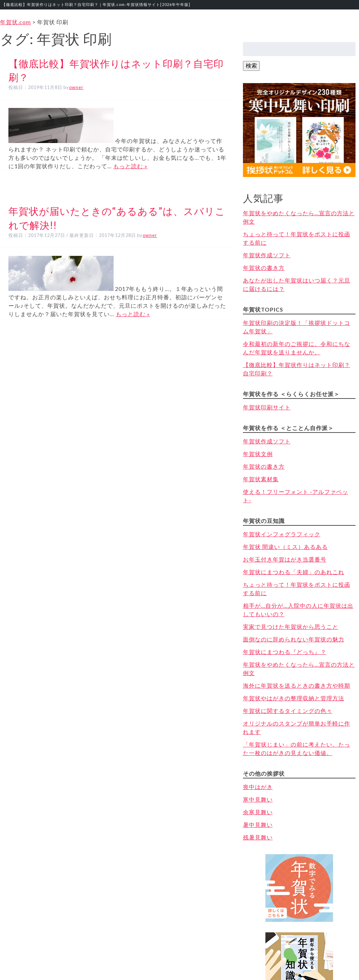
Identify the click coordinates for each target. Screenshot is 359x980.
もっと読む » (130, 166)
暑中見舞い (258, 825)
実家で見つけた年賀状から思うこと (291, 627)
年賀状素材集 (261, 479)
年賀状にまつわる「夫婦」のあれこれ (294, 572)
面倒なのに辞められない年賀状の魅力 (294, 639)
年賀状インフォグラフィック (282, 534)
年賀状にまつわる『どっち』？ (285, 652)
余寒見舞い (258, 812)
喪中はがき (258, 787)
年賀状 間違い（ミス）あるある (285, 547)
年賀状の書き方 (264, 268)
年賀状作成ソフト (267, 255)
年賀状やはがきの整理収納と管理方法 (294, 698)
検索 (251, 65)
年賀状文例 (258, 454)
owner (76, 87)
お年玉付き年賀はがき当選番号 (285, 559)
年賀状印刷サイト (267, 407)
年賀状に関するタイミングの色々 (288, 711)
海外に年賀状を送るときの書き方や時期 (297, 685)
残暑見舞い (258, 837)
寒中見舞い (258, 799)
